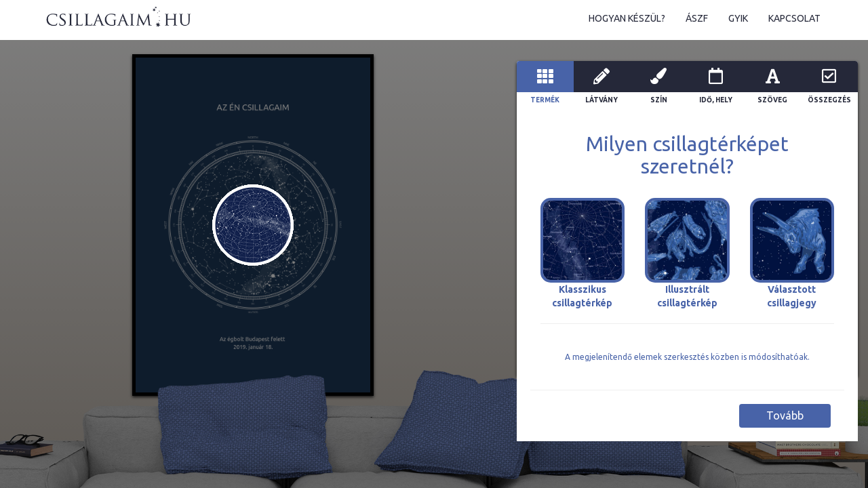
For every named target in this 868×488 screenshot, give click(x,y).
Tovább (785, 415)
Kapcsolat (794, 18)
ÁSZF (697, 18)
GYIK (738, 18)
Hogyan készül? (627, 18)
